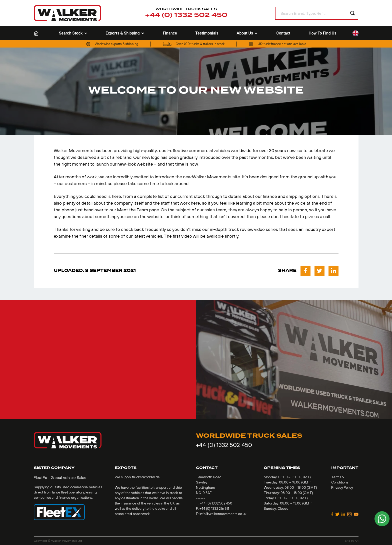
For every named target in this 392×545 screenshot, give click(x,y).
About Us (247, 33)
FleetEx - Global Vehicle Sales (60, 477)
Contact (283, 33)
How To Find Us (322, 33)
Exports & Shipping (125, 33)
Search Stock (73, 33)
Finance (170, 33)
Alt (357, 541)
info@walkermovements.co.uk (223, 514)
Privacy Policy (342, 487)
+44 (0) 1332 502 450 (186, 15)
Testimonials (207, 33)
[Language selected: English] (355, 33)
